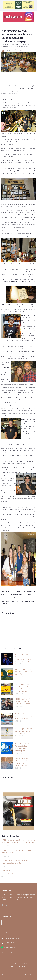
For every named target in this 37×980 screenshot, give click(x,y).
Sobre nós (23, 963)
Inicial (6, 963)
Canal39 (7, 922)
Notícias (14, 963)
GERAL (20, 50)
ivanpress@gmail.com (12, 952)
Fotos (31, 963)
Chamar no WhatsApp (12, 947)
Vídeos (12, 967)
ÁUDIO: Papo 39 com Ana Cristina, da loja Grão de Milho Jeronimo (24, 731)
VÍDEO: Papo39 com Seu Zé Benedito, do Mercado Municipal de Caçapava (24, 701)
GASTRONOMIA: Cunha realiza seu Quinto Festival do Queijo (24, 672)
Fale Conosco (22, 967)
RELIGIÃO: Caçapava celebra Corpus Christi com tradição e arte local (24, 716)
